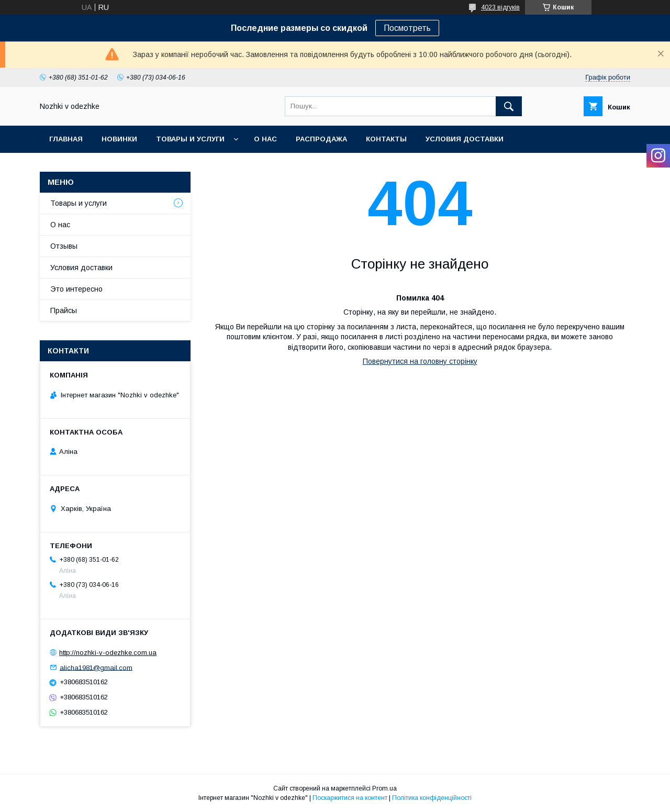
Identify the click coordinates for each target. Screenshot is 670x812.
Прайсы (64, 310)
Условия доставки (465, 139)
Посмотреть (407, 28)
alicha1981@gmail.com (96, 667)
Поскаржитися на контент (350, 798)
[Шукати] (509, 106)
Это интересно (76, 289)
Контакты (386, 139)
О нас (265, 139)
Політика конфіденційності (432, 798)
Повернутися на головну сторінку (420, 361)
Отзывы (64, 246)
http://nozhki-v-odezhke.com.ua (108, 653)
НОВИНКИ (119, 139)
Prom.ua (384, 788)
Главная (66, 139)
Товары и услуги (190, 139)
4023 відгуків (500, 7)
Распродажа (321, 139)
